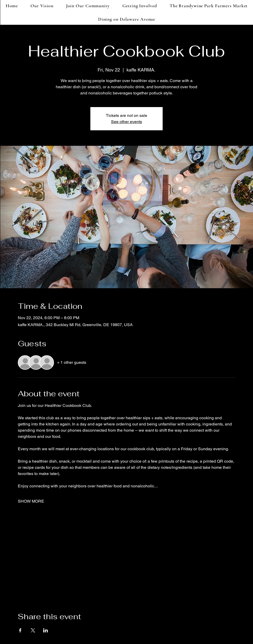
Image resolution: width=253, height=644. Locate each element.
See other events (126, 122)
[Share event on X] (33, 630)
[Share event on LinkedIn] (46, 630)
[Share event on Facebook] (20, 630)
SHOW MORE (31, 501)
